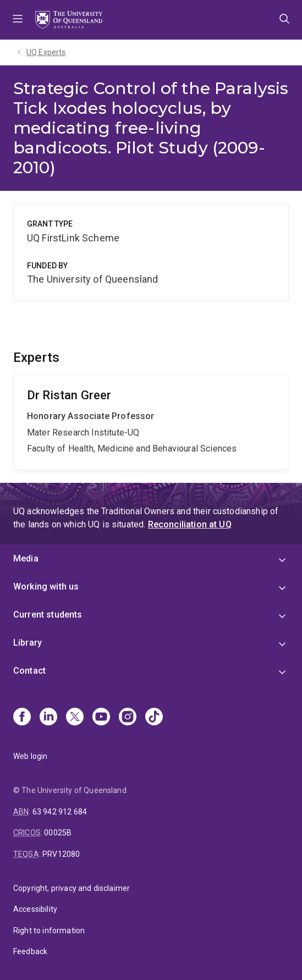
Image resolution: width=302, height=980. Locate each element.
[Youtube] (101, 718)
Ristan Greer (151, 422)
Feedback (30, 951)
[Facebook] (22, 718)
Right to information (49, 931)
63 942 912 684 (60, 812)
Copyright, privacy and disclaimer (72, 888)
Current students (48, 615)
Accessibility (35, 909)
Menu (18, 20)
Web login (30, 756)
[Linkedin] (48, 718)
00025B (58, 833)
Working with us (46, 587)
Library (28, 643)
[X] (75, 718)
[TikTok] (154, 718)
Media (26, 558)
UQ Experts (46, 52)
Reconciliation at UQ (190, 524)
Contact (29, 671)
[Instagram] (128, 718)
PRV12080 (61, 854)
